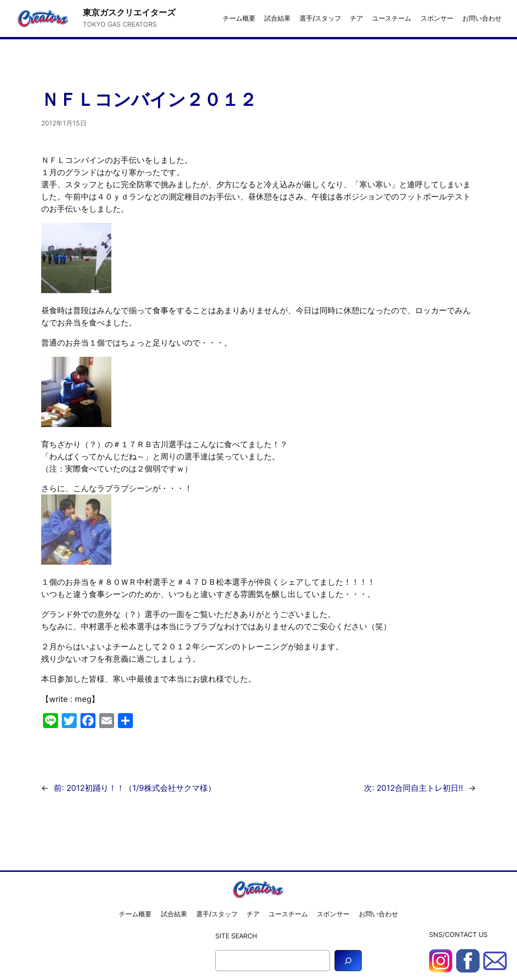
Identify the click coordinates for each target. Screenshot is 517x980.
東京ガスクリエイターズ (129, 12)
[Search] (348, 961)
